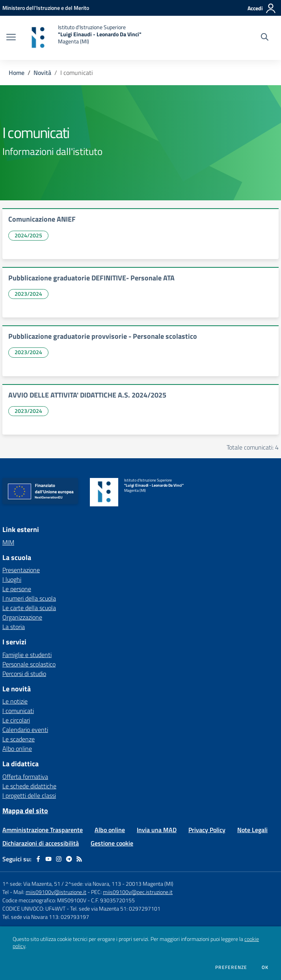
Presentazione (21, 570)
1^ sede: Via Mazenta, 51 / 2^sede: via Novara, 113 (62, 884)
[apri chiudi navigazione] (11, 38)
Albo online (17, 749)
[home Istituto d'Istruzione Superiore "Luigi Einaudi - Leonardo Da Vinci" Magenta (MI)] (83, 38)
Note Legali (252, 830)
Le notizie (15, 701)
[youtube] (48, 859)
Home (17, 73)
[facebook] (38, 859)
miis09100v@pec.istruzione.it (138, 892)
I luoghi (12, 579)
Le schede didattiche (29, 786)
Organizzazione (22, 617)
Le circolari (16, 720)
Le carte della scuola (29, 608)
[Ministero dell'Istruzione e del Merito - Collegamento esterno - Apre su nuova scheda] (46, 8)
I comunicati (18, 711)
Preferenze (231, 967)
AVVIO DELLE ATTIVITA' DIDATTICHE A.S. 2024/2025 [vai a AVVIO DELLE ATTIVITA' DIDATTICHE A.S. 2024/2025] (87, 395)
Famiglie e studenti (27, 655)
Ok (265, 967)
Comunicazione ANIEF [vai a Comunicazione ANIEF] (42, 219)
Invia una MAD (157, 830)
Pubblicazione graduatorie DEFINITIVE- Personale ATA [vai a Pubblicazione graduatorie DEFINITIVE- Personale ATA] (91, 278)
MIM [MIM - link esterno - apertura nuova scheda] (8, 542)
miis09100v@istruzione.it (56, 892)
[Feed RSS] (79, 859)
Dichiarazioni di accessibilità (41, 843)
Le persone (17, 589)
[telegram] (69, 859)
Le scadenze (19, 739)
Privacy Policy (207, 830)
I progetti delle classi (29, 795)
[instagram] (59, 859)
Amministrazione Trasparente (43, 830)
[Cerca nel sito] (265, 38)
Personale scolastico (29, 664)
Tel (6, 892)
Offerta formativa (25, 777)
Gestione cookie (112, 843)
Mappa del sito (25, 811)
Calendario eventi (25, 730)
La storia (14, 627)
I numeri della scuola (29, 598)
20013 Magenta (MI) (150, 884)
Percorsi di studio (24, 674)
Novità (42, 73)
